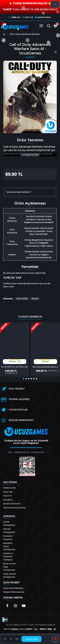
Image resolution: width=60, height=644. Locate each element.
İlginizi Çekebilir (30, 317)
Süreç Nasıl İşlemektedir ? (19, 192)
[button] (24, 379)
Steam (35, 299)
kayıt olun (8, 287)
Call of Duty (22, 299)
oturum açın (37, 283)
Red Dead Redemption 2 (45, 367)
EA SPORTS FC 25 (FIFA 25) (15, 367)
